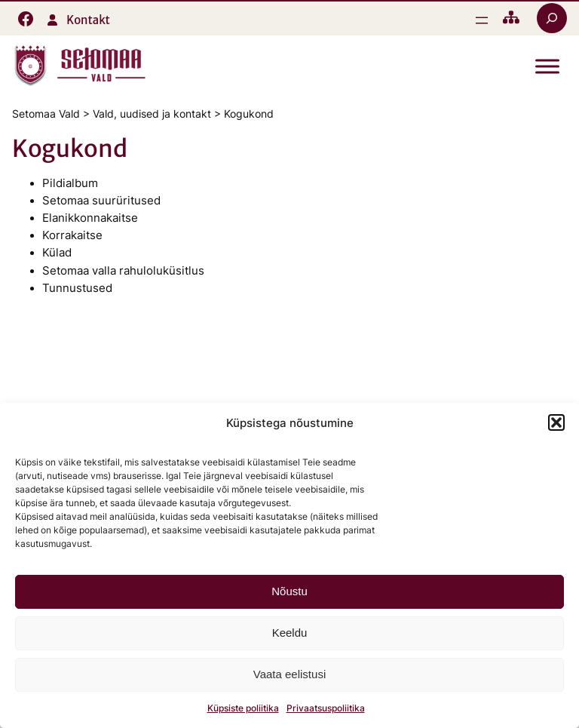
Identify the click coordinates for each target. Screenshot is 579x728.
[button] (556, 422)
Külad (57, 253)
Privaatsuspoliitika (326, 708)
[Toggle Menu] (547, 67)
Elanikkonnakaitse (90, 218)
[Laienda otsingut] (552, 18)
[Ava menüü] (482, 20)
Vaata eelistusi (289, 674)
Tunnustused (77, 288)
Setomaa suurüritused (101, 201)
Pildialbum (70, 183)
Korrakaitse (72, 235)
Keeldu (290, 633)
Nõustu (289, 591)
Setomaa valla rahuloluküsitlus (123, 271)
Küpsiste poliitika (243, 708)
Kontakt (88, 20)
